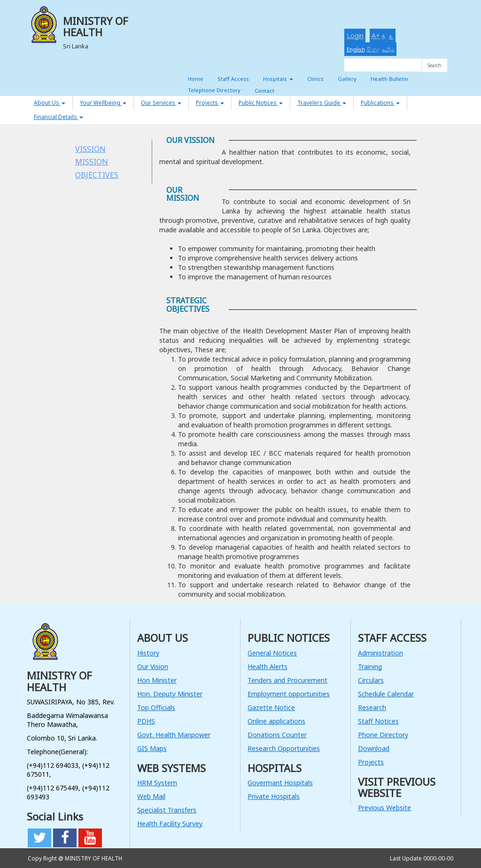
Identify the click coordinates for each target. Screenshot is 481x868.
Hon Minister (157, 680)
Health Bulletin (389, 79)
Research (372, 707)
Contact (264, 91)
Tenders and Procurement (287, 680)
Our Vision (153, 667)
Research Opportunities (284, 748)
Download (374, 748)
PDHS (146, 721)
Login (355, 36)
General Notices (272, 653)
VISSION (90, 149)
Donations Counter (277, 735)
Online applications (276, 721)
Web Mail (151, 796)
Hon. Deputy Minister (170, 694)
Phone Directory (383, 735)
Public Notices (261, 103)
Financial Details (58, 117)
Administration (380, 653)
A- (391, 37)
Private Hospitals (274, 796)
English (356, 49)
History (148, 653)
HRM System (157, 783)
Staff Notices (378, 721)
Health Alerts (268, 667)
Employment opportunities (289, 694)
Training (370, 667)
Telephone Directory (214, 90)
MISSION (92, 162)
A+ (376, 36)
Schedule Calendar (386, 694)
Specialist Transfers (167, 810)
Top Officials (156, 707)
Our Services (161, 103)
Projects (210, 103)
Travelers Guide (322, 103)
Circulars (371, 680)
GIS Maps (152, 748)
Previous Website (384, 808)
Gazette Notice (271, 707)
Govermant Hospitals (280, 783)
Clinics (315, 79)
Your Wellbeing (103, 103)
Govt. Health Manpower (174, 735)
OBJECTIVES (97, 175)
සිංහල (373, 49)
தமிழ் (388, 49)
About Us (50, 103)
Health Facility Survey (170, 824)
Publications (380, 103)
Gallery (347, 79)
